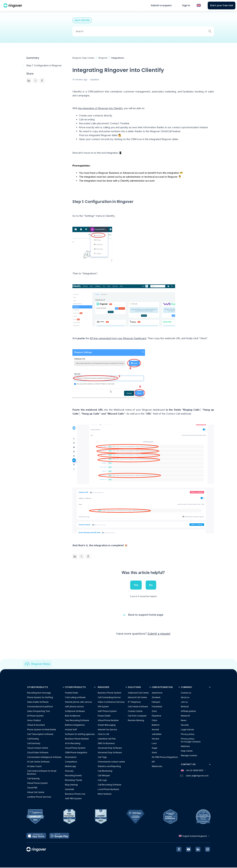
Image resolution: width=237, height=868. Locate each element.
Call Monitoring (105, 771)
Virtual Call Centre (36, 793)
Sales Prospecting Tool (39, 711)
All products (71, 757)
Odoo (155, 721)
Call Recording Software (110, 785)
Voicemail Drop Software (110, 748)
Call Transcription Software (40, 734)
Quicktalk (70, 790)
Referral (185, 707)
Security (185, 725)
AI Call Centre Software (38, 762)
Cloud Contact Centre (38, 748)
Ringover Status (41, 664)
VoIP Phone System (107, 711)
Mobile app (71, 767)
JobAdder (157, 734)
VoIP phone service (74, 707)
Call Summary (34, 744)
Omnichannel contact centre (111, 762)
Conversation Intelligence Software (44, 757)
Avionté (155, 730)
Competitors (71, 762)
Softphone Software (75, 711)
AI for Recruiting (73, 744)
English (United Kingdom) (195, 836)
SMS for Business (106, 744)
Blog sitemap (71, 785)
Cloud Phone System (75, 748)
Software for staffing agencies (80, 734)
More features (105, 794)
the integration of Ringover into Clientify (100, 108)
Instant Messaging (107, 725)
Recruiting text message (39, 693)
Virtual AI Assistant (36, 725)
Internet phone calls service (78, 702)
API (153, 762)
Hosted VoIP (71, 730)
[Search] (143, 31)
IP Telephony (134, 702)
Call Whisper (104, 776)
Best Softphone (73, 716)
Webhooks (157, 767)
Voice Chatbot (34, 721)
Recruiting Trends (74, 780)
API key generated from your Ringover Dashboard (118, 338)
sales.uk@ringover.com (197, 776)
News (184, 721)
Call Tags (102, 757)
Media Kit (185, 716)
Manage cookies (189, 756)
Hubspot (156, 702)
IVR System (103, 707)
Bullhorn (156, 725)
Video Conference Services (111, 702)
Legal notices (187, 730)
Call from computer (137, 716)
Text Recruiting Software (77, 721)
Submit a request (161, 5)
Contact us (186, 693)
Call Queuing (33, 779)
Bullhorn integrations (75, 725)
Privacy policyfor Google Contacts (191, 741)
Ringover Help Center (83, 58)
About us (185, 698)
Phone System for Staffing (40, 698)
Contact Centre (135, 711)
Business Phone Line (75, 794)
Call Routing (33, 739)
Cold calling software (75, 698)
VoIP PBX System (73, 799)
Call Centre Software (138, 707)
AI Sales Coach (34, 767)
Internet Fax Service (107, 730)
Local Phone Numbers (108, 790)
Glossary (69, 771)
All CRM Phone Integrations (165, 757)
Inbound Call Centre (137, 698)
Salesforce (157, 693)
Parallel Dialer (72, 693)
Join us (184, 702)
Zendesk (156, 698)
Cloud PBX (32, 788)
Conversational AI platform (40, 707)
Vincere (155, 739)
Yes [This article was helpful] (136, 585)
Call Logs (102, 780)
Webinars (185, 747)
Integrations (118, 58)
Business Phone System (110, 693)
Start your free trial (222, 5)
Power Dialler (104, 716)
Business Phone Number (77, 739)
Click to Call (103, 734)
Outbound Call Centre (138, 693)
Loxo (154, 744)
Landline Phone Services (39, 797)
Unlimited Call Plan (107, 739)
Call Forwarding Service (109, 698)
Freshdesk (157, 707)
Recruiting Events (73, 776)
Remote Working (136, 721)
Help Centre (187, 751)
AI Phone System (35, 716)
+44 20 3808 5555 (193, 771)
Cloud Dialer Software (38, 753)
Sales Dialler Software (38, 702)
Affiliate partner (188, 711)
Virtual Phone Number (108, 721)
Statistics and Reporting (109, 767)
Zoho (154, 711)
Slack (154, 753)
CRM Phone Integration (76, 753)
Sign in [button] (186, 5)
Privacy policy (188, 734)
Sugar (155, 748)
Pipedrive (156, 716)
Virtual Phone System (37, 783)
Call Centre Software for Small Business (42, 773)
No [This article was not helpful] (151, 585)
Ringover (103, 58)
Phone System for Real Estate (42, 730)
